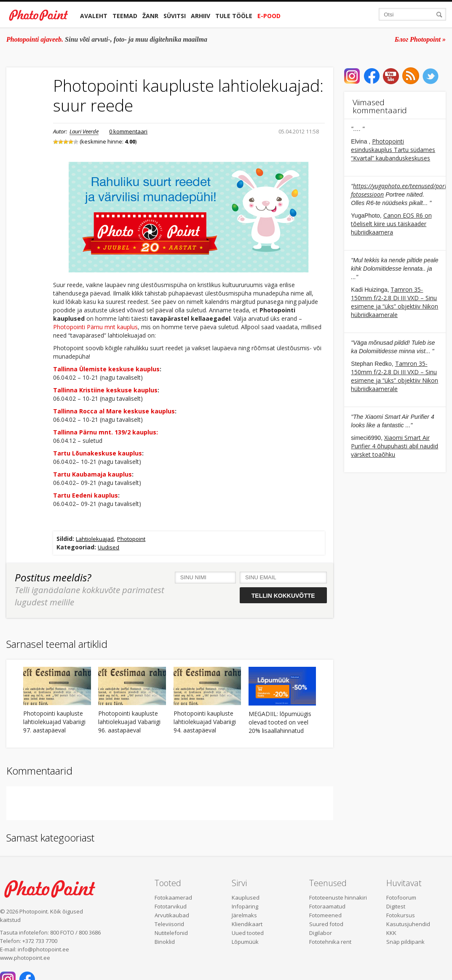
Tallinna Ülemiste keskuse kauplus (106, 369)
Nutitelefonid (171, 933)
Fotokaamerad (173, 897)
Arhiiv (201, 16)
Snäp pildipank (405, 942)
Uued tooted (248, 933)
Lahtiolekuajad (95, 539)
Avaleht (94, 16)
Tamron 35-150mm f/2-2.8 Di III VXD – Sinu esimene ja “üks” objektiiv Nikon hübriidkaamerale (394, 302)
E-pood (269, 16)
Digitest (396, 906)
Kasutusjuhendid (408, 924)
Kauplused (246, 897)
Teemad (125, 16)
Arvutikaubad (172, 915)
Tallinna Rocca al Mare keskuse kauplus (114, 411)
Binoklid (165, 942)
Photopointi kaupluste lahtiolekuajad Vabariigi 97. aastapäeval (54, 722)
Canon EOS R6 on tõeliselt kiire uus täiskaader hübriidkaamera (391, 224)
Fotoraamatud (327, 906)
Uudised (108, 547)
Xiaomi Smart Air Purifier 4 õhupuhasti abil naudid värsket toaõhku (394, 446)
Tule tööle (234, 16)
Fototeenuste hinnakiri (338, 897)
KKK (391, 933)
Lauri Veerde (84, 131)
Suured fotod (326, 924)
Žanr (150, 16)
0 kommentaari (128, 131)
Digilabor (321, 933)
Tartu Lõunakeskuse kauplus (98, 453)
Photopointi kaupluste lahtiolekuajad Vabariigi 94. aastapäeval (205, 722)
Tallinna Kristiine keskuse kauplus (105, 390)
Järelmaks (244, 915)
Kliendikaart (247, 924)
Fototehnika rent (330, 942)
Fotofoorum (401, 897)
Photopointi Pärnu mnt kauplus (95, 327)
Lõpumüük (245, 942)
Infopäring (245, 906)
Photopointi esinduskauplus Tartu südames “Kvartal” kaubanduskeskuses (393, 150)
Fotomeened (325, 915)
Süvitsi (175, 16)
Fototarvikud (171, 906)
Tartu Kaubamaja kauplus (92, 474)
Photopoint (131, 539)
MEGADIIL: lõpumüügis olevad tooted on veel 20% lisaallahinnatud (280, 722)
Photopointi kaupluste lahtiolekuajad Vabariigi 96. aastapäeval (129, 722)
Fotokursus (401, 915)
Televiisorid (169, 924)
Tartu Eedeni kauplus (86, 495)
